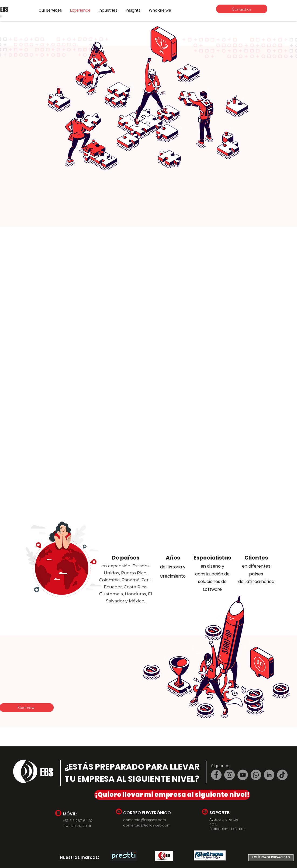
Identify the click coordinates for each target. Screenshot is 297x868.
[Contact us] (242, 9)
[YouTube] (243, 775)
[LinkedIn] (269, 775)
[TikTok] (282, 775)
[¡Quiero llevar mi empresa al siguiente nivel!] (172, 795)
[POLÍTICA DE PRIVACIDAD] (271, 858)
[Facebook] (216, 775)
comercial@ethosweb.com (147, 825)
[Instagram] (229, 775)
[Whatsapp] (256, 775)
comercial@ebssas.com (145, 820)
